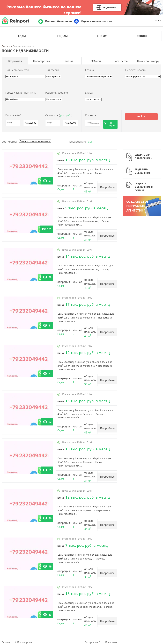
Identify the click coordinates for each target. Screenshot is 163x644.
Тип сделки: (52, 70)
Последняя (111, 642)
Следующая (91, 642)
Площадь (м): (14, 115)
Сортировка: (9, 142)
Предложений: (77, 142)
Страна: (90, 70)
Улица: (89, 93)
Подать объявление (58, 21)
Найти (141, 117)
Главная (6, 46)
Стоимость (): (59, 115)
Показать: (91, 115)
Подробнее (110, 7)
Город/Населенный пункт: (21, 93)
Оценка (96, 21)
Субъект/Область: (136, 70)
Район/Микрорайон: (58, 93)
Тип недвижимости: (18, 70)
